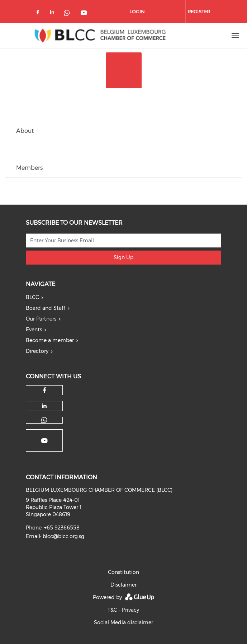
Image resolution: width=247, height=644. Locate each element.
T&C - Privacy (123, 610)
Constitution (123, 572)
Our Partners (41, 319)
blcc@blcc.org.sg (63, 536)
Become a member (50, 340)
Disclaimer (123, 585)
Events (34, 330)
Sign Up (123, 257)
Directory (37, 351)
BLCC (32, 297)
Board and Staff (46, 308)
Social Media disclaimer (123, 622)
